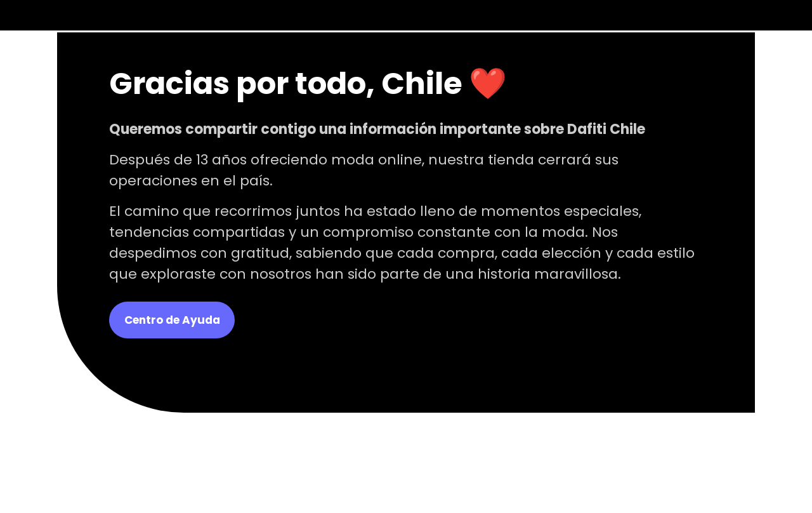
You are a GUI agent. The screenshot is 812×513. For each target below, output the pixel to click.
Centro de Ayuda (172, 320)
